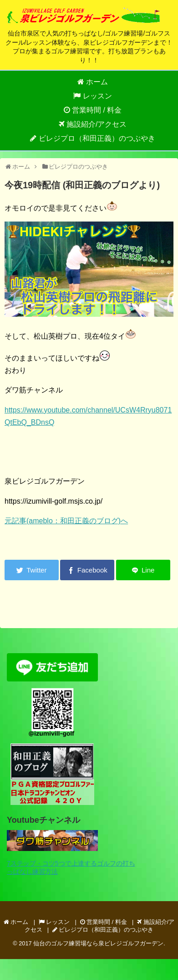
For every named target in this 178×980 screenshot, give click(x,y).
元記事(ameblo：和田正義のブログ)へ (66, 521)
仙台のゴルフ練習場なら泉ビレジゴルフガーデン (98, 943)
